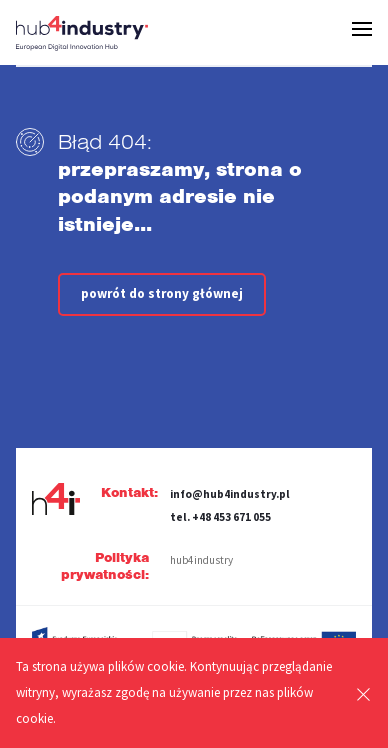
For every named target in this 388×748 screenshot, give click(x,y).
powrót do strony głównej (162, 293)
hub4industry (201, 560)
